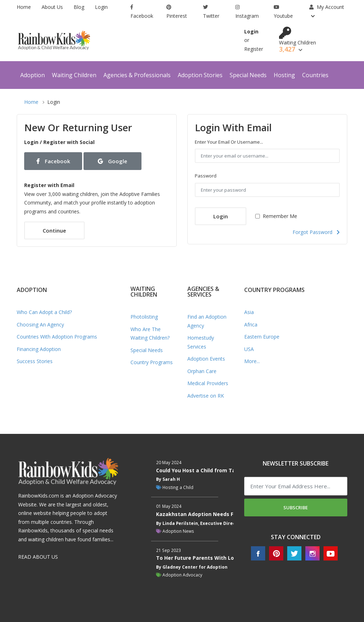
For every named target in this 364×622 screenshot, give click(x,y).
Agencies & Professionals (137, 75)
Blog (79, 7)
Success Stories (35, 361)
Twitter (211, 12)
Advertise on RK (206, 396)
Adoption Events (206, 359)
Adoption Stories (200, 75)
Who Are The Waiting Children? (150, 334)
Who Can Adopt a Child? (44, 312)
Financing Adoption (39, 349)
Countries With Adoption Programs (57, 337)
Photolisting (144, 317)
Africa (251, 325)
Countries (315, 75)
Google (113, 161)
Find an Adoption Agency (207, 321)
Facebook (142, 12)
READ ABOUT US (38, 557)
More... (252, 361)
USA (249, 349)
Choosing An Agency (40, 325)
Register (254, 49)
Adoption (33, 75)
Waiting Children (74, 75)
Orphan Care (202, 371)
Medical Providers (208, 383)
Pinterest (177, 12)
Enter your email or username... (229, 142)
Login (101, 7)
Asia (249, 312)
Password (206, 176)
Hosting (284, 75)
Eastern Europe (262, 337)
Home (24, 7)
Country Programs (152, 362)
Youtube (283, 12)
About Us (52, 7)
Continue (54, 230)
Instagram (247, 12)
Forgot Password (316, 232)
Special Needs (248, 75)
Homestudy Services (201, 342)
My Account (327, 7)
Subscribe (296, 507)
